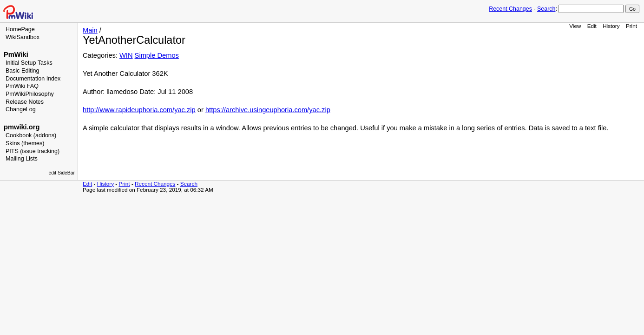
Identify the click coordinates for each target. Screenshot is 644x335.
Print (631, 26)
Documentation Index (33, 79)
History (611, 26)
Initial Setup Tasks (29, 63)
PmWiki (16, 54)
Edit (592, 26)
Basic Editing (22, 71)
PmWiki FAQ (22, 86)
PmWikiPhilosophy (30, 94)
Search (546, 9)
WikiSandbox (23, 37)
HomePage (20, 29)
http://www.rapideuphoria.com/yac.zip (139, 110)
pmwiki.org (22, 127)
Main (90, 30)
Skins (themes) (25, 143)
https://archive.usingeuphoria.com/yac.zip (268, 110)
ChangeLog (21, 109)
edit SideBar (62, 173)
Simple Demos (157, 55)
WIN (126, 55)
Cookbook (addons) (31, 135)
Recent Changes (510, 9)
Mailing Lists (22, 159)
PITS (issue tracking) (33, 151)
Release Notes (25, 102)
